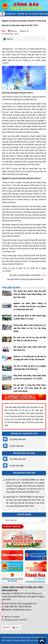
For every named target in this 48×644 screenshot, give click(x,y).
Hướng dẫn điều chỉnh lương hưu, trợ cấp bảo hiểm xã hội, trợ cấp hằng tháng (30, 328)
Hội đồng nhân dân (18, 439)
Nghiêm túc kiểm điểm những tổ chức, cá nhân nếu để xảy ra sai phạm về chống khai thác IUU (30, 306)
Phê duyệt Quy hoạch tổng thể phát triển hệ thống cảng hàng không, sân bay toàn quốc (30, 294)
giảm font (25, 31)
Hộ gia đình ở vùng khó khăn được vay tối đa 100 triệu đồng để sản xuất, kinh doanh (30, 388)
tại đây (43, 275)
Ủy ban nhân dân (17, 446)
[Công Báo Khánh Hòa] (24, 5)
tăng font (12, 31)
